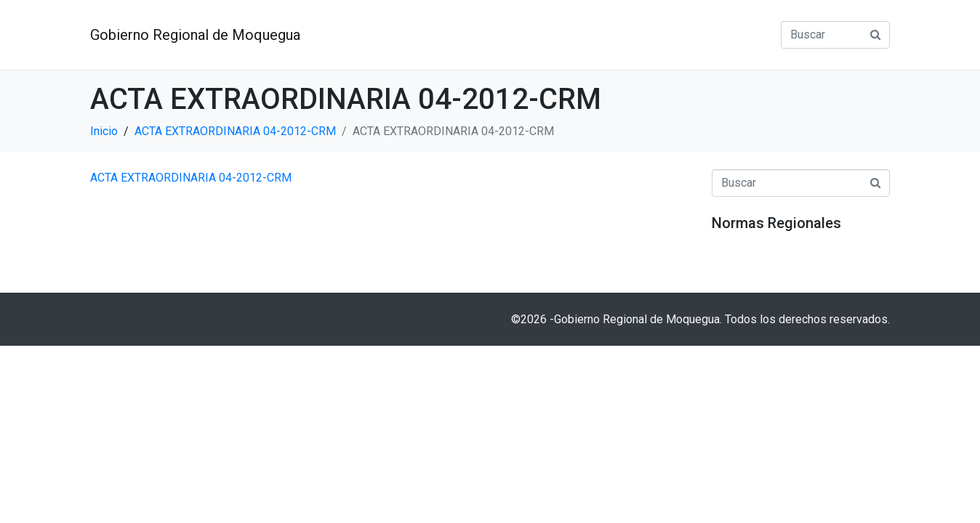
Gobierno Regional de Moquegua (195, 35)
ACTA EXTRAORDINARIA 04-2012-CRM (191, 178)
